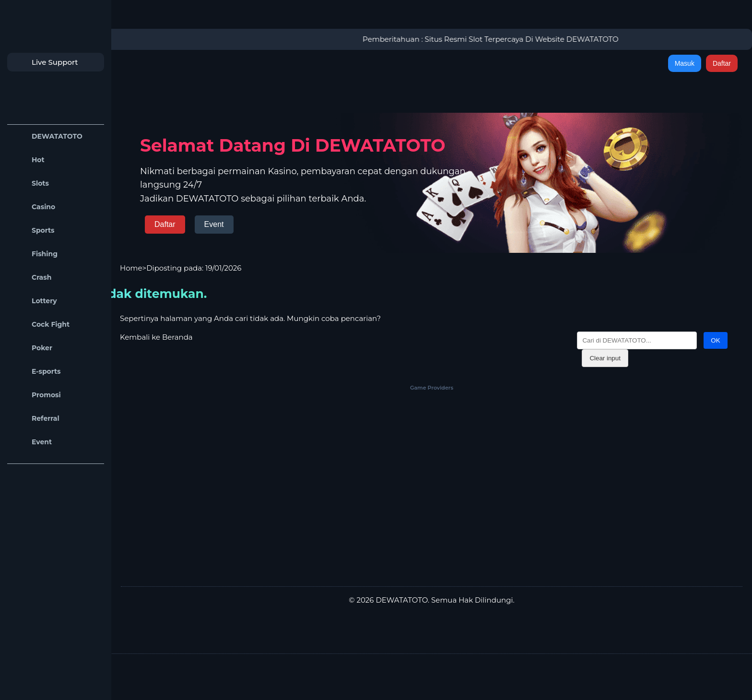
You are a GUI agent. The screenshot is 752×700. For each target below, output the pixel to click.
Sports (33, 231)
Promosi (36, 395)
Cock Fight (41, 325)
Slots (30, 184)
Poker (32, 348)
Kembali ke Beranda (156, 337)
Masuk (685, 63)
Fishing (35, 254)
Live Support (45, 62)
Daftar (722, 63)
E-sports (36, 372)
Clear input (605, 358)
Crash (32, 278)
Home (131, 268)
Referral (36, 419)
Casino (34, 207)
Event (32, 442)
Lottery (35, 301)
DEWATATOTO (47, 136)
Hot (28, 160)
